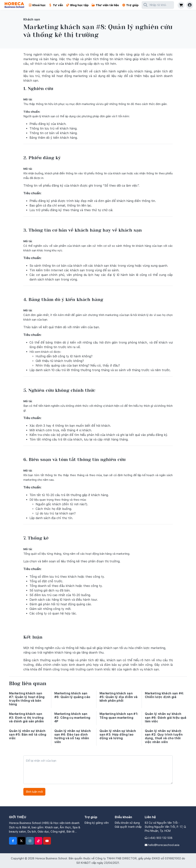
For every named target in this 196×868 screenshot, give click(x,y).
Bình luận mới (34, 792)
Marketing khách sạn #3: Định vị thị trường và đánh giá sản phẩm (26, 717)
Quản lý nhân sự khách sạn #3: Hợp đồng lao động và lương (118, 735)
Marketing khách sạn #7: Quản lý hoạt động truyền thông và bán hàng (27, 699)
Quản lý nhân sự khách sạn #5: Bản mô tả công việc (28, 735)
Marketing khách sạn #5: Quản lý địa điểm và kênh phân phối (118, 697)
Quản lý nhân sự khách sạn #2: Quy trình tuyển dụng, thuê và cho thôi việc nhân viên (164, 736)
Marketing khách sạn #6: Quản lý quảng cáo (72, 695)
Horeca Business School (51, 858)
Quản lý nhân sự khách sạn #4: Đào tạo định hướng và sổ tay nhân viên (73, 736)
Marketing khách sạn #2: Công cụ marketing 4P (72, 717)
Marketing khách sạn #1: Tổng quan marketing (119, 716)
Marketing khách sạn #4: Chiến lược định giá (164, 695)
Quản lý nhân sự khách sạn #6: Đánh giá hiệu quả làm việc (166, 717)
